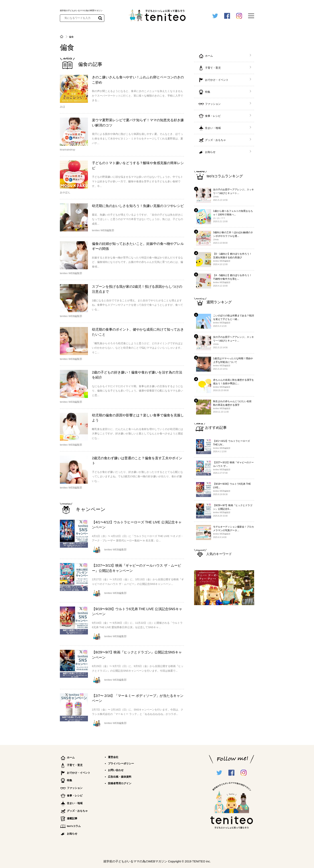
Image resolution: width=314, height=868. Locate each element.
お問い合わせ (116, 770)
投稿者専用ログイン (120, 783)
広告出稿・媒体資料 (120, 777)
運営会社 (113, 757)
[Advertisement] (224, 673)
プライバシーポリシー (121, 764)
